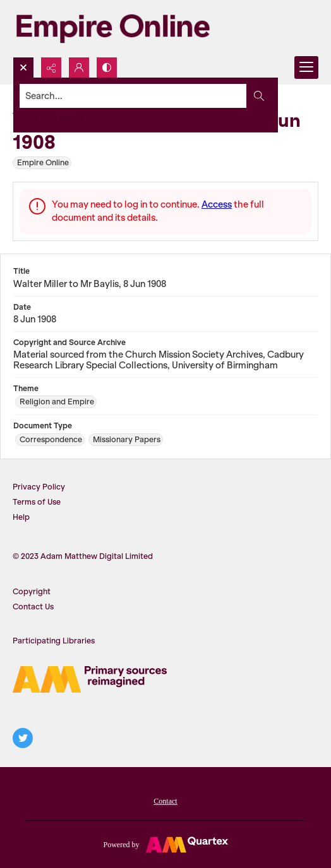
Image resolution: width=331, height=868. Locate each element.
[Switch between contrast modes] (107, 67)
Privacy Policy (39, 487)
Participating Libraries (54, 641)
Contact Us (33, 607)
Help (21, 517)
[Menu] (306, 67)
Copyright (32, 591)
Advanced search (52, 118)
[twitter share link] (23, 738)
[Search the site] (133, 96)
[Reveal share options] (51, 67)
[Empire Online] (113, 28)
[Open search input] (23, 67)
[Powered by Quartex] (165, 844)
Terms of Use (37, 502)
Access (217, 204)
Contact (165, 801)
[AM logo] (90, 679)
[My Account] (79, 67)
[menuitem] (165, 800)
